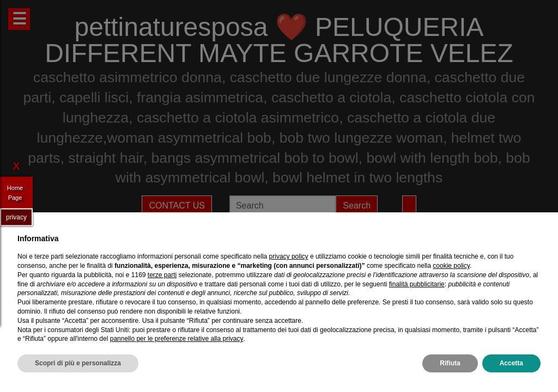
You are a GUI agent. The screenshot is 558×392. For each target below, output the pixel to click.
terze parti (162, 275)
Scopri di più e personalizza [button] (78, 363)
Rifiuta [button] (450, 363)
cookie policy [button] (451, 266)
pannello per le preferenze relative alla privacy (177, 339)
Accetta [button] (511, 363)
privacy (16, 217)
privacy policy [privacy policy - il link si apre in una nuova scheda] (289, 256)
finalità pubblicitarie (417, 284)
